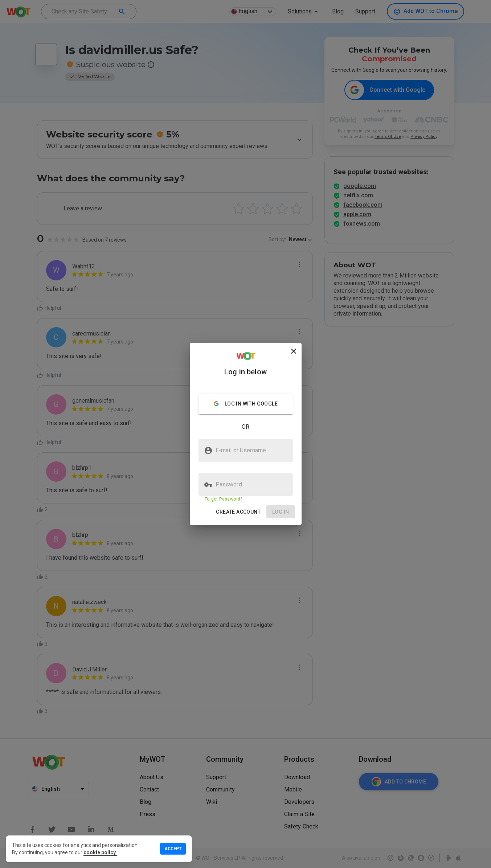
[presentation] (245, 434)
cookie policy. (100, 852)
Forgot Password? (224, 499)
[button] (238, 512)
